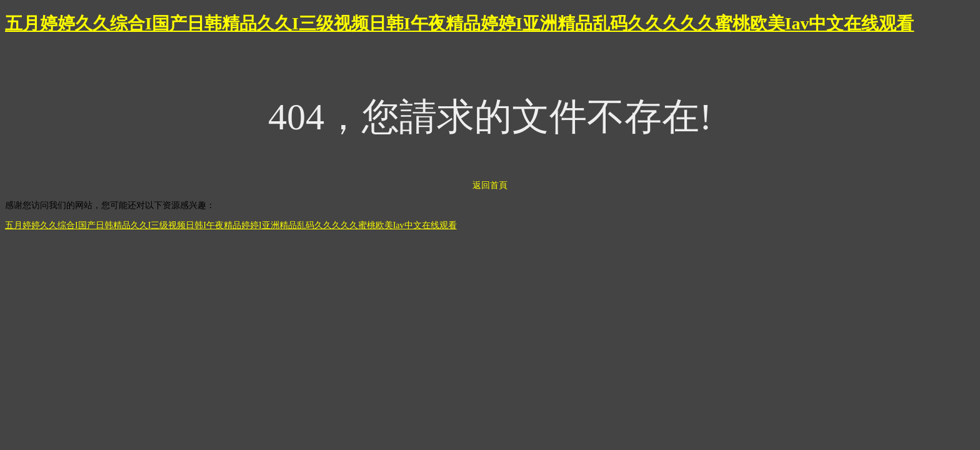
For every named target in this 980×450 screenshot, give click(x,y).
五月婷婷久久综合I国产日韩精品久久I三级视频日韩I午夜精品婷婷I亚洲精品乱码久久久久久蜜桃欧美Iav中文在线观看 (459, 23)
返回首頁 (490, 185)
